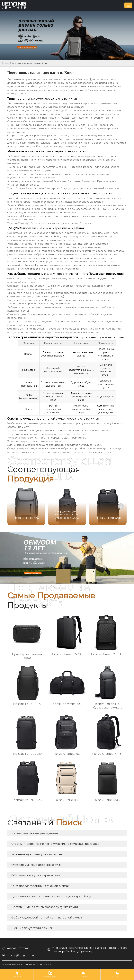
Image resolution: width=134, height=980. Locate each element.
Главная (5, 63)
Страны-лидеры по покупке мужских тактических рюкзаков (55, 844)
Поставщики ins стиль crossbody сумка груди (45, 907)
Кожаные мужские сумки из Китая (37, 854)
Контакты (117, 974)
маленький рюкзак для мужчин (35, 833)
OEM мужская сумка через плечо (36, 875)
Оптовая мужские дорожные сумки (37, 865)
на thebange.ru (43, 269)
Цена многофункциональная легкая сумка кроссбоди (51, 896)
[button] (121, 506)
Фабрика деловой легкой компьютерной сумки (47, 917)
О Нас (84, 974)
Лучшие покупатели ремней (32, 928)
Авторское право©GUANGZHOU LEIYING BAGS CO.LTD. (30, 965)
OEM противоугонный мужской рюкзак (40, 886)
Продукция (50, 974)
